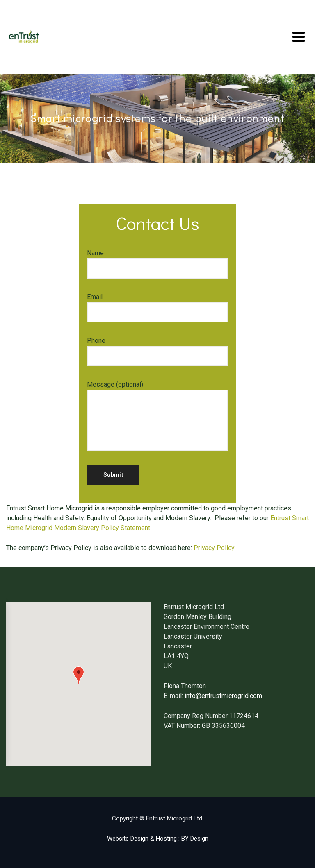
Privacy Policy (214, 548)
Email (157, 308)
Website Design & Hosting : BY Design (158, 839)
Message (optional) (157, 416)
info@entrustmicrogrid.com (223, 696)
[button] (79, 675)
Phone (157, 351)
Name (157, 264)
